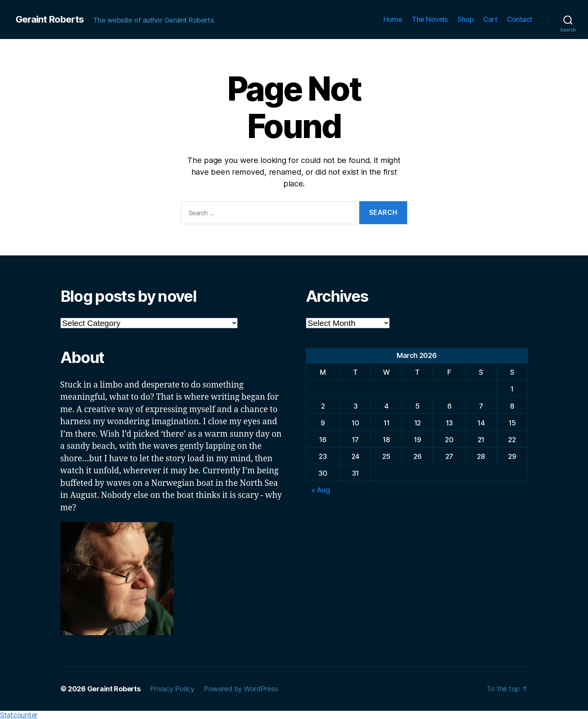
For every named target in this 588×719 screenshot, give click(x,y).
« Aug (321, 490)
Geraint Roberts (50, 19)
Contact (520, 19)
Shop (465, 19)
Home (393, 19)
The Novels (430, 19)
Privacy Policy (172, 689)
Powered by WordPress (241, 689)
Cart (490, 19)
